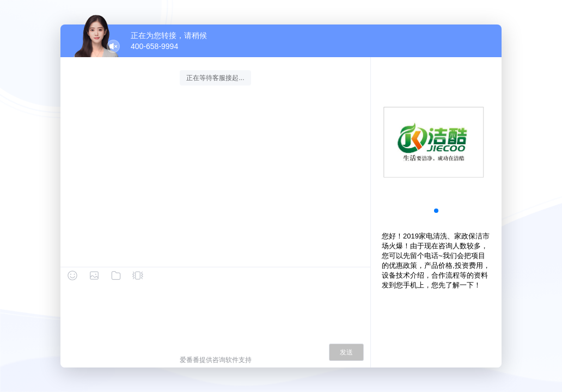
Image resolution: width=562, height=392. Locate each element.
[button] (436, 211)
